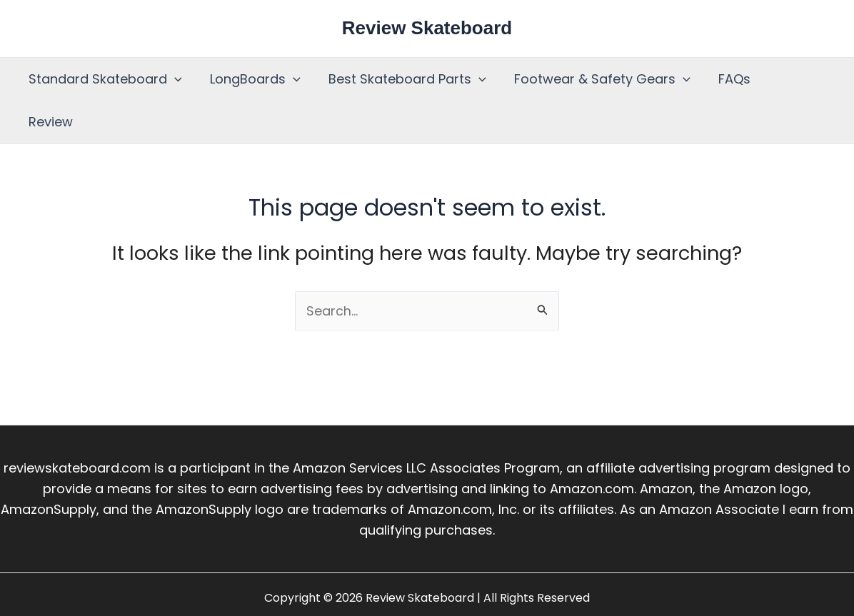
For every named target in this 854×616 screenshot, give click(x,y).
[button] (173, 79)
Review (788, 79)
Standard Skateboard (104, 79)
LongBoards (252, 79)
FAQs (724, 79)
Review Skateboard (427, 28)
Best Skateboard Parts (402, 79)
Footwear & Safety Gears (594, 79)
